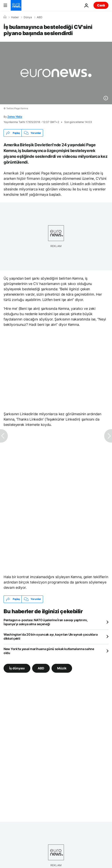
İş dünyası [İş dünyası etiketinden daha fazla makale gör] (17, 668)
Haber (15, 17)
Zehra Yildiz (15, 117)
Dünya (28, 17)
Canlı (101, 5)
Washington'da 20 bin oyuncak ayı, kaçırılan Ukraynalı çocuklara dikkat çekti (51, 636)
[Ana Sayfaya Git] (16, 5)
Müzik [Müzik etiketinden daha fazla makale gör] (62, 668)
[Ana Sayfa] (5, 17)
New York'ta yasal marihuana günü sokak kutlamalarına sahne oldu (49, 651)
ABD (40, 17)
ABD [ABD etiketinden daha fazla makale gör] (41, 668)
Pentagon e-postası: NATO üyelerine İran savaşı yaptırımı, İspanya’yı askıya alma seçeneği (46, 622)
